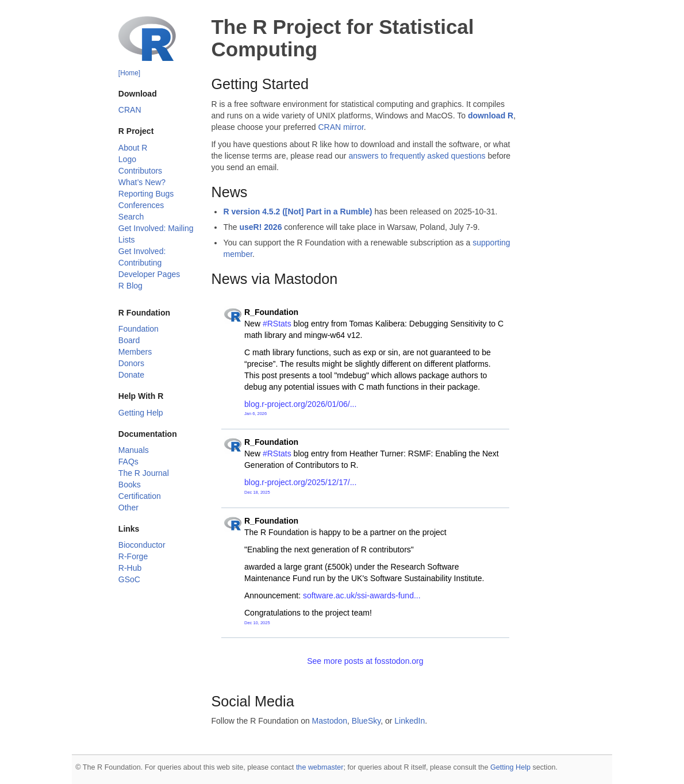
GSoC (129, 579)
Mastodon (330, 721)
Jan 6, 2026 (255, 414)
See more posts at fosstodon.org (365, 661)
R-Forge (133, 556)
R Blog (130, 286)
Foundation (139, 329)
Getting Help (141, 413)
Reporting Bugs (146, 194)
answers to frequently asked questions (417, 156)
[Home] (129, 73)
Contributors (140, 171)
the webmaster (320, 767)
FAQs (128, 462)
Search (131, 217)
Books (130, 485)
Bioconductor (142, 545)
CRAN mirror (341, 127)
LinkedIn (410, 721)
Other (128, 508)
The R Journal (144, 473)
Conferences (141, 205)
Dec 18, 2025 (257, 492)
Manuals (134, 450)
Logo (127, 159)
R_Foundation (271, 312)
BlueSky (366, 721)
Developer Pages (149, 274)
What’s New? (142, 182)
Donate (131, 375)
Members (135, 352)
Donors (131, 363)
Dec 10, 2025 (257, 623)
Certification (140, 496)
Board (129, 340)
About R (133, 148)
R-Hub (130, 568)
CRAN (130, 110)
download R (491, 116)
